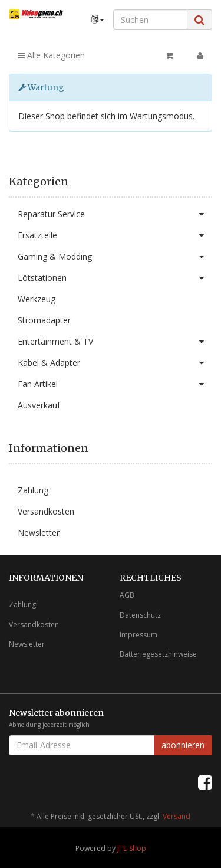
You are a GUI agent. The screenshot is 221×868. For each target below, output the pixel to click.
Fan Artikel (115, 384)
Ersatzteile (115, 235)
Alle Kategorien (51, 55)
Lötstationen (115, 278)
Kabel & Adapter (115, 363)
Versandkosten (46, 511)
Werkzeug (37, 299)
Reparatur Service (115, 214)
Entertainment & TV (115, 342)
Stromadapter (44, 320)
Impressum (138, 635)
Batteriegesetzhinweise (158, 654)
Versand (177, 816)
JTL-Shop (132, 848)
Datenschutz (140, 615)
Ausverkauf (39, 405)
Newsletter (39, 533)
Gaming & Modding (115, 257)
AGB (127, 595)
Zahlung (33, 490)
